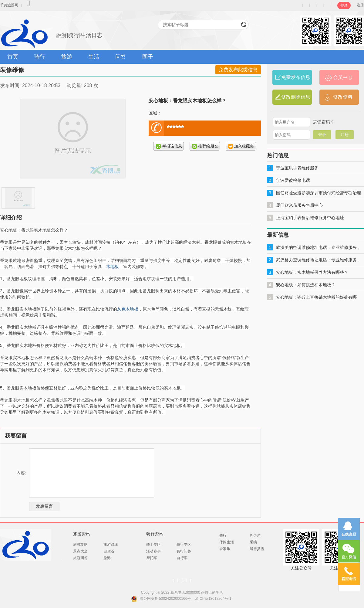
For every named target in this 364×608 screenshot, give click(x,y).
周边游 (255, 535)
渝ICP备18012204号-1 (213, 599)
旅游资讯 (82, 534)
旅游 (67, 57)
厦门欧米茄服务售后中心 (299, 205)
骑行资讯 (155, 534)
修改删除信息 (296, 97)
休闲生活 (227, 542)
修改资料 (343, 97)
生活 (94, 57)
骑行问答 (184, 551)
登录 (344, 5)
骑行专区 (184, 545)
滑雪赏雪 (257, 549)
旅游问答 (80, 558)
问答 (121, 57)
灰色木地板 (128, 309)
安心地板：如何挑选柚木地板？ (306, 285)
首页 (13, 57)
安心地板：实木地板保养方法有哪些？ (312, 272)
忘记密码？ (324, 122)
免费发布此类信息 (238, 70)
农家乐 (225, 549)
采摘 (253, 542)
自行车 (182, 558)
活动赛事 (153, 551)
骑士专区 (153, 545)
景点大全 (80, 551)
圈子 (148, 57)
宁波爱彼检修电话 (293, 180)
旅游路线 (111, 545)
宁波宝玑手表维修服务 (297, 168)
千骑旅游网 (9, 5)
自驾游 (109, 551)
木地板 (113, 267)
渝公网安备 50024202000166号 (165, 599)
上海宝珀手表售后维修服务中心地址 (310, 218)
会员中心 (343, 77)
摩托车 (152, 558)
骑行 (40, 57)
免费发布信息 (296, 77)
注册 (360, 5)
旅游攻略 (80, 545)
